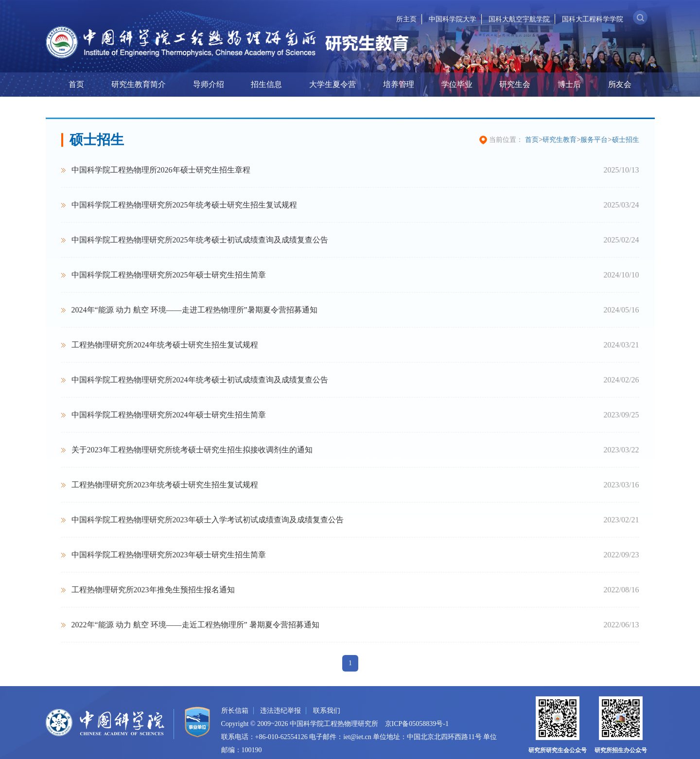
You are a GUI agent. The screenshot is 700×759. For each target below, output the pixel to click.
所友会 (620, 84)
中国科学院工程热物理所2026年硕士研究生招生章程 (161, 170)
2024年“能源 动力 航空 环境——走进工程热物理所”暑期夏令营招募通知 (194, 310)
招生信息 (266, 84)
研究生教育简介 (139, 84)
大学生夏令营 (332, 84)
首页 (76, 84)
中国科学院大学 (453, 19)
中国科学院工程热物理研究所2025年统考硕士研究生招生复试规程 (184, 205)
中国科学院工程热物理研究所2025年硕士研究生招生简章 (169, 275)
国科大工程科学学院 (593, 19)
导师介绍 (209, 84)
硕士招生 (626, 139)
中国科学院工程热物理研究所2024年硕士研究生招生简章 (169, 415)
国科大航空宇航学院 (519, 19)
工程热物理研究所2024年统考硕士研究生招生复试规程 (165, 345)
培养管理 (399, 84)
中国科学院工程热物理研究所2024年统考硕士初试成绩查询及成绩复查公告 (200, 380)
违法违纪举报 (280, 711)
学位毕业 (457, 84)
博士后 (569, 84)
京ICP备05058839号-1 (417, 724)
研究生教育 (560, 139)
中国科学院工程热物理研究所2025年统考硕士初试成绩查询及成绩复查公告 (200, 240)
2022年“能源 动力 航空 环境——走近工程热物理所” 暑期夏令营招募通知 (195, 625)
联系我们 (327, 711)
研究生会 (515, 84)
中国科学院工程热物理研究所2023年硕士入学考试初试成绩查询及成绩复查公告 (208, 520)
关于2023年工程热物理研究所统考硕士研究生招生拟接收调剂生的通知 (192, 450)
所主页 (406, 19)
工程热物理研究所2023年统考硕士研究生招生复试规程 (165, 485)
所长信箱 (235, 711)
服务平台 (594, 139)
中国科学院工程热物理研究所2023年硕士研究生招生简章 (169, 555)
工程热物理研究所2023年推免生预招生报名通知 (153, 590)
